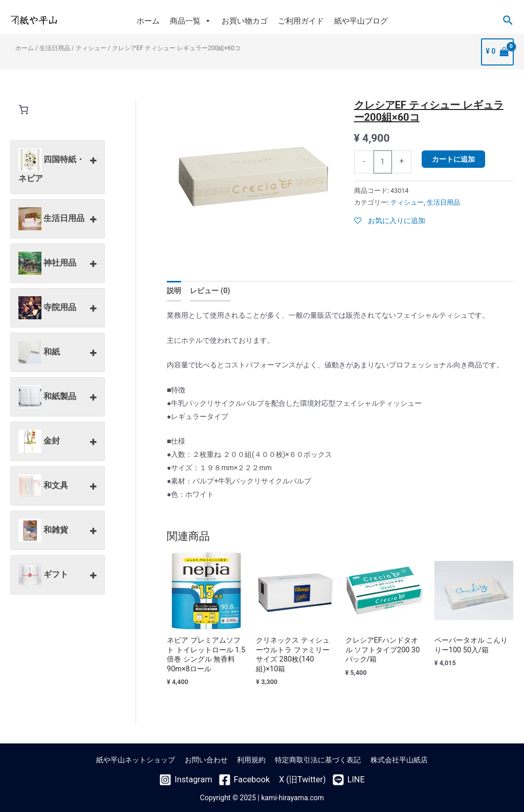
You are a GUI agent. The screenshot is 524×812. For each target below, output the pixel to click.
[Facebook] (246, 777)
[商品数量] (383, 162)
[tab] (174, 291)
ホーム (148, 21)
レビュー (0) (210, 291)
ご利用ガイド (301, 21)
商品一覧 (191, 21)
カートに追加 (453, 159)
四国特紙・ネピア (58, 166)
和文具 (58, 487)
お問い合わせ (208, 758)
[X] (297, 777)
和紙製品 (58, 398)
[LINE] (340, 777)
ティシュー (91, 49)
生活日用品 (55, 49)
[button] (208, 21)
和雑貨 (58, 531)
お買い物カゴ (245, 21)
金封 (58, 442)
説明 (174, 291)
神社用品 (58, 264)
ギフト (58, 576)
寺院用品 (58, 309)
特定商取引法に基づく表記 (316, 758)
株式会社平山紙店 (395, 758)
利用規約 (251, 758)
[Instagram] (193, 777)
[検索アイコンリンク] (508, 21)
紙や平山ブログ (361, 21)
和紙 (58, 353)
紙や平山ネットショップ (140, 758)
